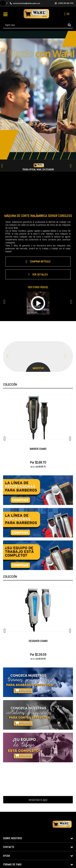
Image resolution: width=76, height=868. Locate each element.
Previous (3, 166)
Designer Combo (38, 641)
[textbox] (38, 25)
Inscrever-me (38, 800)
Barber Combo (38, 449)
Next (73, 166)
